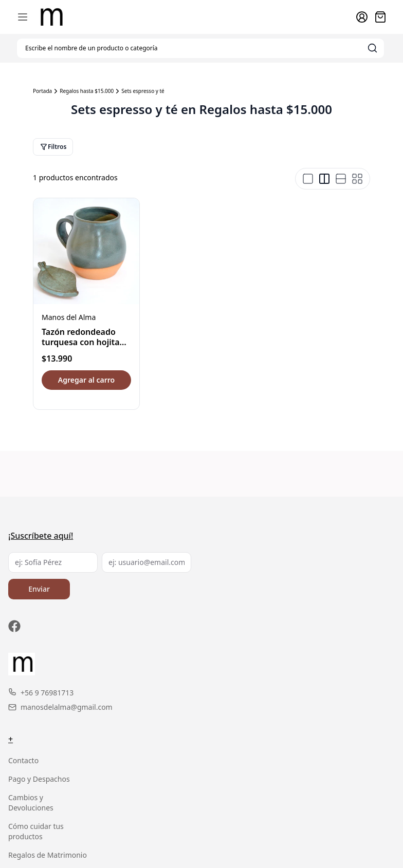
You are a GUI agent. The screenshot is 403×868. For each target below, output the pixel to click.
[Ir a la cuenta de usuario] (362, 17)
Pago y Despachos (39, 779)
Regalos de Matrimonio (48, 855)
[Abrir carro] (380, 17)
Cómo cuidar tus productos (36, 831)
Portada (42, 91)
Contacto (23, 760)
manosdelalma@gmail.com (60, 707)
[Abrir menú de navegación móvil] (23, 17)
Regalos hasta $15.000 (87, 91)
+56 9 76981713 (41, 693)
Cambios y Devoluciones (31, 803)
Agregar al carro (86, 380)
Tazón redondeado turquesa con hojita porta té (81, 342)
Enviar (39, 589)
